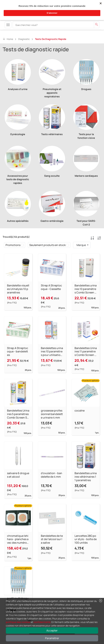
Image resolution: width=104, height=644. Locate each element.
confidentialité (42, 622)
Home (8, 39)
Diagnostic (24, 39)
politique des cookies (18, 622)
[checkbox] (22, 245)
